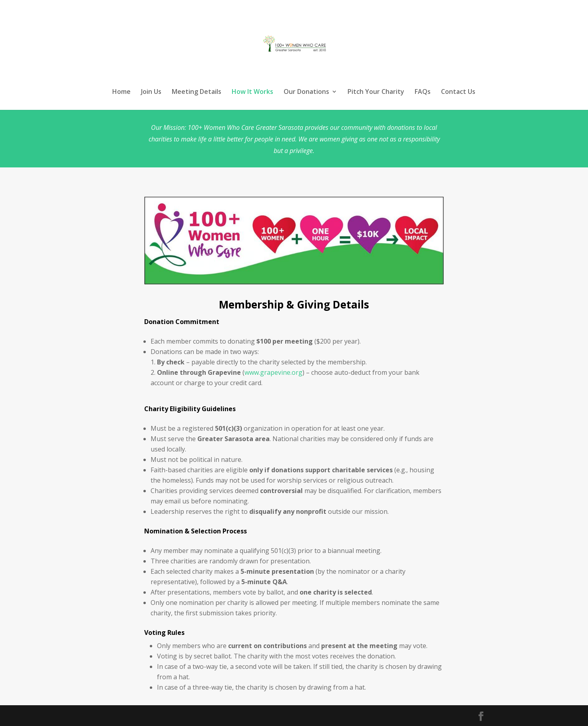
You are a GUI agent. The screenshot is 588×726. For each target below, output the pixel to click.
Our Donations (306, 92)
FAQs (423, 92)
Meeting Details (197, 92)
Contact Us (458, 92)
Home (121, 92)
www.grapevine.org (273, 372)
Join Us (151, 92)
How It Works (252, 92)
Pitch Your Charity (376, 92)
